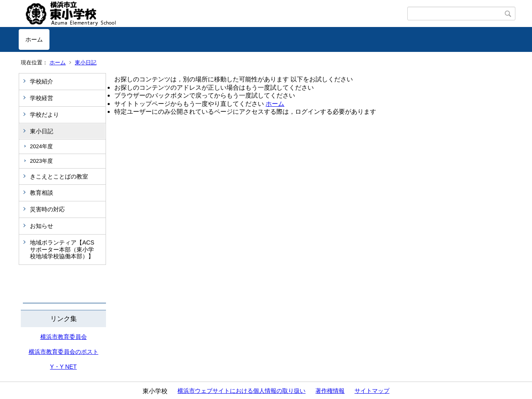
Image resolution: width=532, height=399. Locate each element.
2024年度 (41, 146)
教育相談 (42, 193)
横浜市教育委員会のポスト (64, 352)
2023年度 (41, 161)
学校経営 (42, 98)
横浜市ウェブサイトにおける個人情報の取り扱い (241, 391)
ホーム (34, 39)
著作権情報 (330, 391)
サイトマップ (372, 391)
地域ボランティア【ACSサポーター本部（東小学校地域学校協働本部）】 (62, 250)
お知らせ (42, 226)
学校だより (44, 115)
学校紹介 (42, 81)
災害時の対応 (47, 209)
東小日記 (86, 62)
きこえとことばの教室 (59, 176)
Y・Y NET (63, 367)
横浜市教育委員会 (64, 337)
